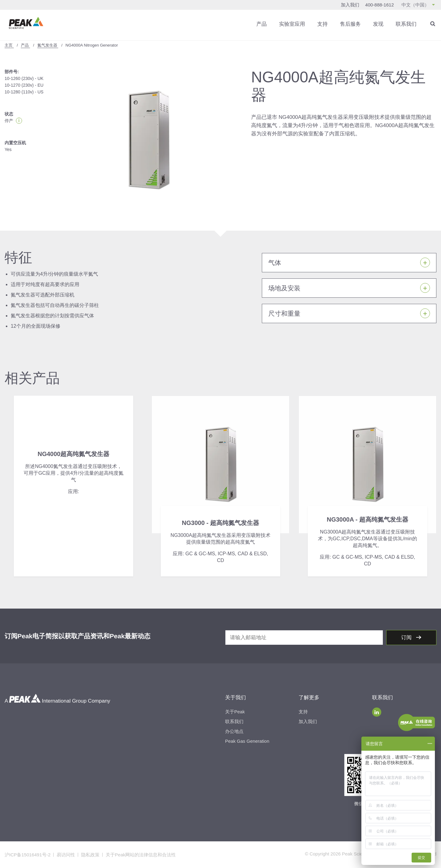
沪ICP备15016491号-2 (28, 855)
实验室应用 (292, 24)
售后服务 (350, 24)
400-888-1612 (380, 5)
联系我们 (406, 24)
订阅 (407, 638)
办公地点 (234, 731)
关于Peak (235, 712)
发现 (378, 24)
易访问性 (66, 855)
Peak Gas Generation (247, 741)
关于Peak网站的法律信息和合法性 (141, 855)
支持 (322, 24)
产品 (262, 24)
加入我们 (350, 5)
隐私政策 (90, 855)
